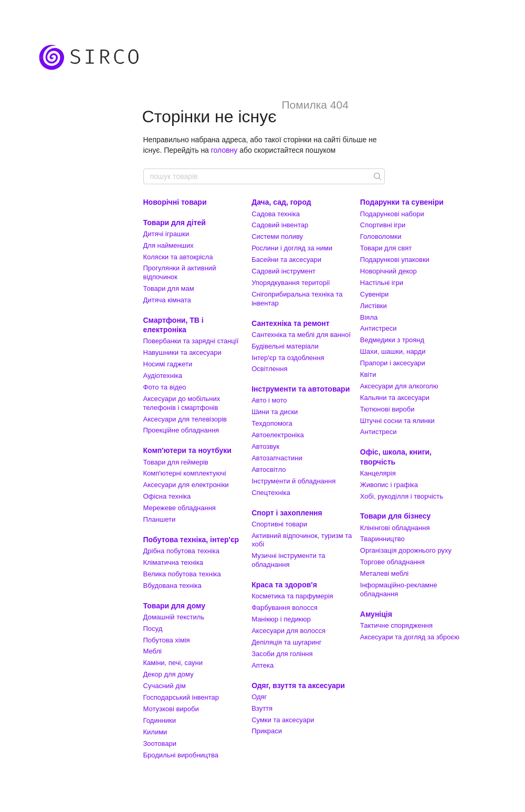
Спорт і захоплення (287, 513)
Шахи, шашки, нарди (393, 351)
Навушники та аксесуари (182, 352)
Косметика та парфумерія (292, 596)
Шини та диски (275, 412)
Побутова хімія (167, 640)
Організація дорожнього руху (406, 550)
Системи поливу (277, 236)
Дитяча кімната (167, 300)
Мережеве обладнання (180, 508)
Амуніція (376, 614)
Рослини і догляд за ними (292, 248)
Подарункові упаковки (395, 260)
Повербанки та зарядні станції (191, 341)
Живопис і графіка (389, 485)
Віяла (369, 317)
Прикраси (267, 731)
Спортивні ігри (383, 225)
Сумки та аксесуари (283, 720)
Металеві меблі (384, 573)
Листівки (374, 306)
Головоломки (381, 236)
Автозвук (265, 446)
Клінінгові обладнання (395, 528)
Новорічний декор (388, 271)
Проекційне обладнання (181, 430)
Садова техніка (276, 214)
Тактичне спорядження (396, 625)
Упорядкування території (291, 283)
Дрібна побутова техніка (181, 551)
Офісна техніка (167, 496)
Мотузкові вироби (171, 709)
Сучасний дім (165, 686)
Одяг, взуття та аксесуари (298, 686)
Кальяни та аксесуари (395, 398)
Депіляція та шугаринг (286, 642)
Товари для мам (169, 288)
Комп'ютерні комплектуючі (185, 473)
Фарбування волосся (285, 608)
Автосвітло (269, 470)
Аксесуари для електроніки (186, 485)
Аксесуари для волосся (288, 631)
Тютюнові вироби (387, 409)
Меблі (153, 651)
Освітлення (269, 369)
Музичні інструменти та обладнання (288, 560)
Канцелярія (378, 473)
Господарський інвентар (181, 697)
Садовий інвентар (280, 225)
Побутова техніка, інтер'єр (191, 540)
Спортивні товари (279, 524)
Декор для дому (169, 674)
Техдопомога (272, 423)
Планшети (160, 519)
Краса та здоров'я (284, 585)
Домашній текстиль (174, 617)
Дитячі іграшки (166, 234)
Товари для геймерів (176, 462)
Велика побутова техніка (182, 574)
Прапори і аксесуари (393, 363)
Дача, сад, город (281, 202)
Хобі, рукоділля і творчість (402, 496)
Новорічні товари (175, 202)
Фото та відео (165, 387)
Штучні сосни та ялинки (397, 421)
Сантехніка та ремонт (291, 323)
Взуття (262, 708)
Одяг (259, 697)
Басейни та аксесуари (286, 260)
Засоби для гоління (282, 654)
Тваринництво (382, 539)
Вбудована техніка (172, 586)
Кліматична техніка (173, 562)
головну (224, 150)
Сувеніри (374, 294)
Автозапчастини (277, 458)
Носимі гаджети (168, 364)
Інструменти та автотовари (301, 389)
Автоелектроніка (277, 435)
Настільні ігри (382, 283)
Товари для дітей (175, 223)
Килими (155, 732)
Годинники (160, 720)
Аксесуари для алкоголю (399, 386)
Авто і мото (269, 400)
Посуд (153, 629)
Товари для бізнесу (395, 516)
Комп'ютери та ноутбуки (187, 450)
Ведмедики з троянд (392, 340)
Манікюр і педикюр (281, 619)
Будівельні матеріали (285, 346)
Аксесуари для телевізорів (185, 419)
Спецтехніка (271, 493)
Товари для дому (175, 606)
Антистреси (379, 328)
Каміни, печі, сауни (173, 663)
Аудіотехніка (163, 376)
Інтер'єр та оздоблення (288, 358)
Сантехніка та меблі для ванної (301, 335)
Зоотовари (160, 744)
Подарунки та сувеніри (402, 202)
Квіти (368, 375)
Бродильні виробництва (181, 755)
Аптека (262, 665)
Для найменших (169, 245)
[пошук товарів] (376, 176)
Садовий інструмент (283, 271)
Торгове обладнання (392, 562)
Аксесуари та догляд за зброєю (410, 637)
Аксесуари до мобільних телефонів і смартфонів (182, 403)
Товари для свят (386, 248)
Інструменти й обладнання (293, 481)
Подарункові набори (392, 214)
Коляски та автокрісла (178, 257)
